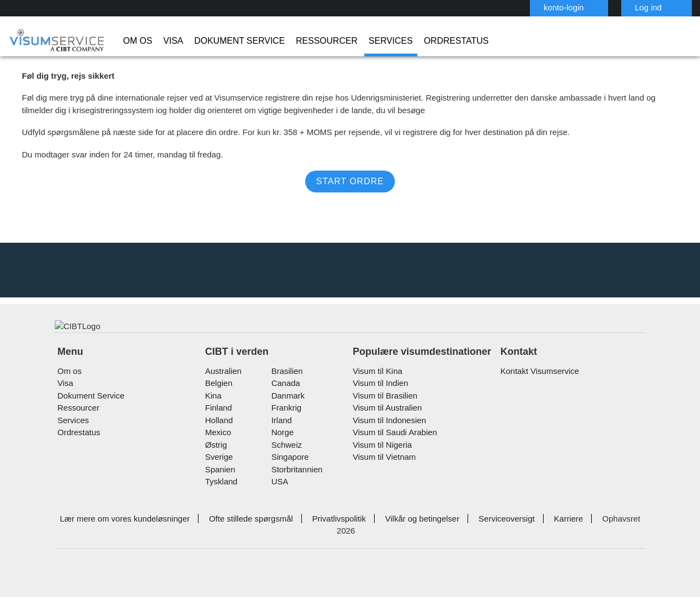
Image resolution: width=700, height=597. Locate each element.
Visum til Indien (378, 412)
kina (212, 425)
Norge (281, 462)
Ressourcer (300, 41)
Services (354, 41)
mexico (217, 462)
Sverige (218, 486)
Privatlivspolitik (326, 548)
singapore (288, 486)
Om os (135, 41)
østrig (216, 474)
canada (283, 412)
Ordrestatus (410, 41)
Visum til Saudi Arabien (391, 462)
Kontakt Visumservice (538, 400)
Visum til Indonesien (387, 450)
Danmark (286, 425)
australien (223, 400)
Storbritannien (296, 499)
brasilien (285, 400)
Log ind (594, 7)
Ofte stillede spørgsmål (242, 548)
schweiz (285, 474)
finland (217, 437)
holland (218, 450)
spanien (219, 499)
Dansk (660, 7)
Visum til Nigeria (380, 474)
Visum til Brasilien (383, 425)
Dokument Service (224, 41)
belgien (218, 412)
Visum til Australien (385, 437)
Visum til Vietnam (382, 486)
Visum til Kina (375, 400)
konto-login (512, 7)
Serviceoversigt (485, 548)
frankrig (285, 437)
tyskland (220, 511)
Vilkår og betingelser (405, 548)
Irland (280, 450)
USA (278, 511)
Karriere (544, 548)
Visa (166, 41)
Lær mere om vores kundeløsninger (123, 548)
